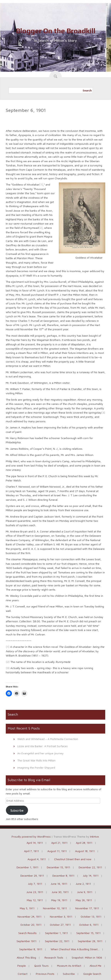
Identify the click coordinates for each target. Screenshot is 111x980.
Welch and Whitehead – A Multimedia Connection (48, 739)
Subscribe (17, 810)
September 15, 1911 (88, 933)
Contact (23, 974)
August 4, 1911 (37, 859)
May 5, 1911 (27, 908)
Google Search (92, 974)
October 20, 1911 (31, 925)
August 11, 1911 (57, 851)
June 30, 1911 (60, 892)
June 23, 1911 (35, 892)
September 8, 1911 (31, 949)
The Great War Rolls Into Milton (36, 760)
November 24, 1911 (29, 917)
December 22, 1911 (90, 867)
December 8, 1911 (63, 876)
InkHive (94, 837)
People (22, 966)
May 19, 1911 (59, 900)
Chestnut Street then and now (73, 859)
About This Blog (26, 957)
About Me (95, 966)
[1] (41, 184)
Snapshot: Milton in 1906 (87, 957)
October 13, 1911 (91, 917)
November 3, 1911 (61, 917)
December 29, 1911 (32, 876)
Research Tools (54, 957)
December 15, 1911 (58, 867)
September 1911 (26, 941)
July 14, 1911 (91, 876)
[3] (103, 413)
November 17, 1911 (87, 908)
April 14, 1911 (35, 843)
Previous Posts (45, 974)
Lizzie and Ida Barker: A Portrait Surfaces (42, 746)
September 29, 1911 (90, 941)
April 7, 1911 (32, 851)
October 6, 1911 (89, 925)
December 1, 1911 (27, 867)
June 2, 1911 (83, 884)
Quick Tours (41, 966)
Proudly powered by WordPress (31, 837)
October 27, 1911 (60, 925)
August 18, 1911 (85, 851)
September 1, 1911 (56, 933)
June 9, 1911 (85, 892)
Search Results (27, 933)
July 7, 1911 (35, 884)
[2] (41, 228)
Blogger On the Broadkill (56, 31)
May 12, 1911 (35, 900)
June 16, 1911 (59, 884)
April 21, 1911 (59, 843)
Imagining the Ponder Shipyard (36, 768)
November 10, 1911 (55, 908)
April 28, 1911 (84, 843)
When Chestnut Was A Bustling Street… (75, 949)
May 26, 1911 (84, 900)
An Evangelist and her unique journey (40, 753)
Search (87, 90)
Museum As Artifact (69, 966)
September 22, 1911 (57, 941)
